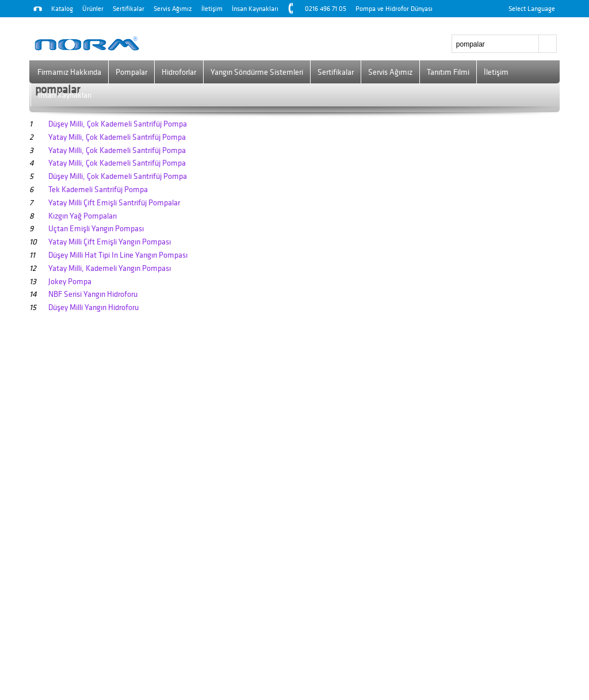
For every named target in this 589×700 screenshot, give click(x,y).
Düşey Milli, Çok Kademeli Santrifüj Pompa (118, 124)
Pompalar (131, 72)
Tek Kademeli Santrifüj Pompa (98, 190)
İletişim (212, 9)
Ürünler (93, 9)
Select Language (532, 9)
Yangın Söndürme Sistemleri (257, 72)
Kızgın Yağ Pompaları (83, 216)
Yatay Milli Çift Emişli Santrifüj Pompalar (114, 203)
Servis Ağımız (173, 9)
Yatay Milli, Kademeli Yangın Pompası (110, 268)
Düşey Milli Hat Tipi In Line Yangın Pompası (118, 255)
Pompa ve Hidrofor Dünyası (394, 9)
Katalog (62, 9)
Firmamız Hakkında (69, 72)
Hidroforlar (179, 72)
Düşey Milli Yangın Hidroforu (93, 307)
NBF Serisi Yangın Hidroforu (93, 294)
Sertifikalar (129, 9)
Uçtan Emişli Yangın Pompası (96, 229)
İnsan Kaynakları (255, 9)
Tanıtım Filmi (448, 72)
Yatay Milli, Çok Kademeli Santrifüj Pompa (117, 137)
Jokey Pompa (70, 282)
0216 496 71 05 (326, 9)
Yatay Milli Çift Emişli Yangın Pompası (110, 242)
